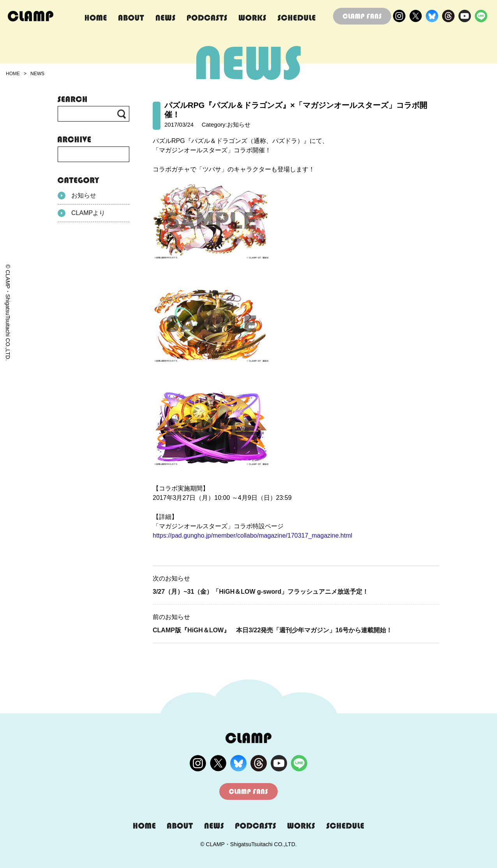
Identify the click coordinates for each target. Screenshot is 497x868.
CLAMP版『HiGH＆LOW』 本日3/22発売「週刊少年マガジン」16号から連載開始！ (272, 630)
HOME (13, 74)
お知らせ (77, 196)
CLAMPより (81, 213)
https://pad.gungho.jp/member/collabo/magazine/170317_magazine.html (252, 535)
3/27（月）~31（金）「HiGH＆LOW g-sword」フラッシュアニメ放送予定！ (261, 592)
